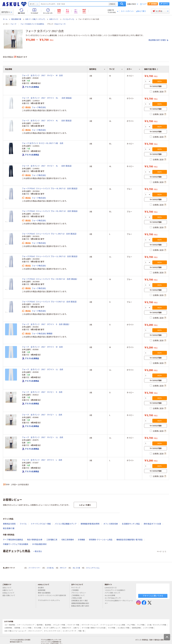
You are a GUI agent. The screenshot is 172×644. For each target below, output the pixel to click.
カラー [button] (133, 69)
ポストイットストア (35, 631)
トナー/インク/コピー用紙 (41, 524)
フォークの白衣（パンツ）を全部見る (32, 24)
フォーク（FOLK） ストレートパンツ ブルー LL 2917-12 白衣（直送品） (50, 256)
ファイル (23, 524)
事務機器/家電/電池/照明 (90, 524)
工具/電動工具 (52, 540)
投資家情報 (43, 590)
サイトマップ (76, 588)
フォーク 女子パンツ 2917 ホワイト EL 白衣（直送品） (47, 98)
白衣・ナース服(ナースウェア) (35, 19)
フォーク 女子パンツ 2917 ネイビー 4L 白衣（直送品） (47, 166)
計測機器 (81, 540)
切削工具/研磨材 (68, 540)
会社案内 (42, 588)
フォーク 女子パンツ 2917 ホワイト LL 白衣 (43, 369)
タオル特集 (37, 628)
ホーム (5, 19)
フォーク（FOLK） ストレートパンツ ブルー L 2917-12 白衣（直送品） (49, 234)
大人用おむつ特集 (123, 628)
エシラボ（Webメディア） (114, 598)
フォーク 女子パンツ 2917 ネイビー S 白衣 (42, 392)
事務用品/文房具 (9, 524)
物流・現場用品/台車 (35, 540)
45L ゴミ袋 (76, 568)
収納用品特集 (136, 628)
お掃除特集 (8, 628)
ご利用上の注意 (77, 598)
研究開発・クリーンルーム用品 (101, 540)
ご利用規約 (76, 590)
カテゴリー (7, 12)
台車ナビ (76, 628)
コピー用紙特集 (10, 625)
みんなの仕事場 (111, 596)
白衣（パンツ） (54, 19)
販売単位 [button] (97, 69)
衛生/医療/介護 (16, 19)
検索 (122, 4)
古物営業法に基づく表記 (80, 601)
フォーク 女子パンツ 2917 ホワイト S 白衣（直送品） (46, 324)
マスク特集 (111, 628)
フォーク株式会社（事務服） (42, 334)
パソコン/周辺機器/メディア (66, 524)
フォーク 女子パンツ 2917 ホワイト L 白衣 (42, 460)
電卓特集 (40, 625)
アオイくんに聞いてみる (153, 596)
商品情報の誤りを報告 (158, 40)
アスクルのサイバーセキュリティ (50, 600)
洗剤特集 (17, 628)
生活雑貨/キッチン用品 (131, 524)
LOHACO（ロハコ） (112, 588)
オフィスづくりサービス (52, 631)
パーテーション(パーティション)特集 (113, 625)
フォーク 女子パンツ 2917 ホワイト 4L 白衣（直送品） (47, 121)
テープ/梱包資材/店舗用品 (13, 540)
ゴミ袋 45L (50, 568)
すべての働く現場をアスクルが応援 (94, 628)
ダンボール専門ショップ (52, 628)
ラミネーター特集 (73, 625)
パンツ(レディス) (68, 19)
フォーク (13, 24)
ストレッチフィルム (93, 568)
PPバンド (63, 568)
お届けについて (9, 590)
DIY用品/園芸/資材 (39, 544)
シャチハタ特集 (148, 628)
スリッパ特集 (27, 628)
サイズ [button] (116, 69)
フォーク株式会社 (39, 107)
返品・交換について (10, 596)
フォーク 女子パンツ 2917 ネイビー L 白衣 (42, 415)
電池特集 (48, 625)
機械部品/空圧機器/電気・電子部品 (129, 540)
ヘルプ (144, 4)
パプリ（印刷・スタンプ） (113, 593)
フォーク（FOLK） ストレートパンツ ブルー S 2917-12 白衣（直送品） (49, 302)
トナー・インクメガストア (26, 625)
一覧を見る (37, 551)
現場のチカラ (67, 628)
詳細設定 (112, 4)
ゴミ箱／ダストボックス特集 (157, 625)
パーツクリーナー (34, 568)
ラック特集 (141, 625)
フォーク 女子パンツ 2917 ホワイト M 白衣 (42, 347)
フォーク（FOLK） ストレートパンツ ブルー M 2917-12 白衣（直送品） (50, 279)
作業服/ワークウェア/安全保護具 (16, 544)
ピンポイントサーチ (69, 631)
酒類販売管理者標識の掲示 (81, 603)
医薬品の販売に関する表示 (81, 606)
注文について (8, 588)
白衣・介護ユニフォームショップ (15, 631)
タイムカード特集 (59, 625)
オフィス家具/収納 (111, 524)
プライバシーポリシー (80, 593)
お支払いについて (9, 593)
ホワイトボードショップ (90, 625)
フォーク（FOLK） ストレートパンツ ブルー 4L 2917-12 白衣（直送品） (50, 188)
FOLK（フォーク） (60, 24)
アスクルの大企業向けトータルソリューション (119, 602)
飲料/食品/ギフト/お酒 (152, 524)
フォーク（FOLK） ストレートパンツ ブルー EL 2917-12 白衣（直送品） (50, 211)
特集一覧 (81, 631)
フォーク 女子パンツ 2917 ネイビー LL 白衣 (43, 437)
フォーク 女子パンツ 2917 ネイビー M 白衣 (42, 75)
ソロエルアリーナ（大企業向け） (116, 590)
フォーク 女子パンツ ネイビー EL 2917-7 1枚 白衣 (43, 143)
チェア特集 (131, 625)
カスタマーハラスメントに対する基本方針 (52, 597)
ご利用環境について (79, 596)
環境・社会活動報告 (45, 593)
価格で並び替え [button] (151, 69)
